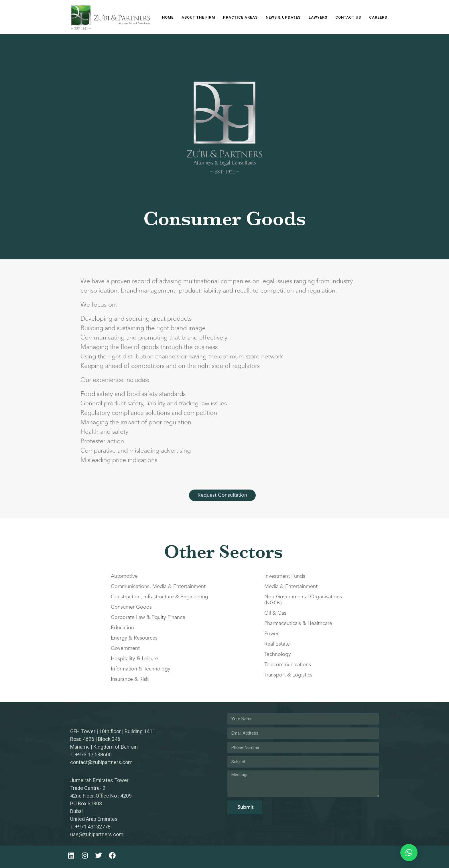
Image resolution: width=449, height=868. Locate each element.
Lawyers (318, 17)
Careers (378, 17)
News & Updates (283, 17)
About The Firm (198, 17)
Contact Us (348, 17)
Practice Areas (240, 17)
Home (168, 17)
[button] (409, 853)
